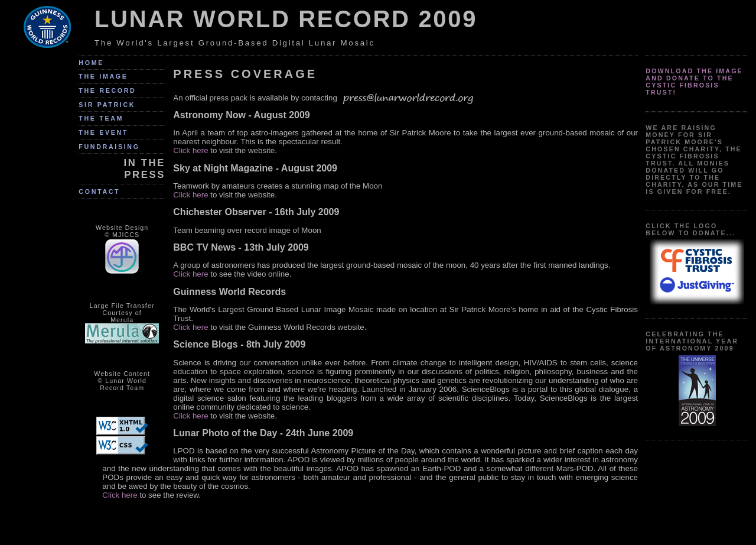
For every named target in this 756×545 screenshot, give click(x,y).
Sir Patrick (107, 105)
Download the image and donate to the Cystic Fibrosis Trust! (694, 82)
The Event (103, 132)
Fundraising (109, 147)
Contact (99, 192)
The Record (107, 90)
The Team (101, 118)
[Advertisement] (370, 525)
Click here (190, 150)
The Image (103, 76)
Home (91, 63)
